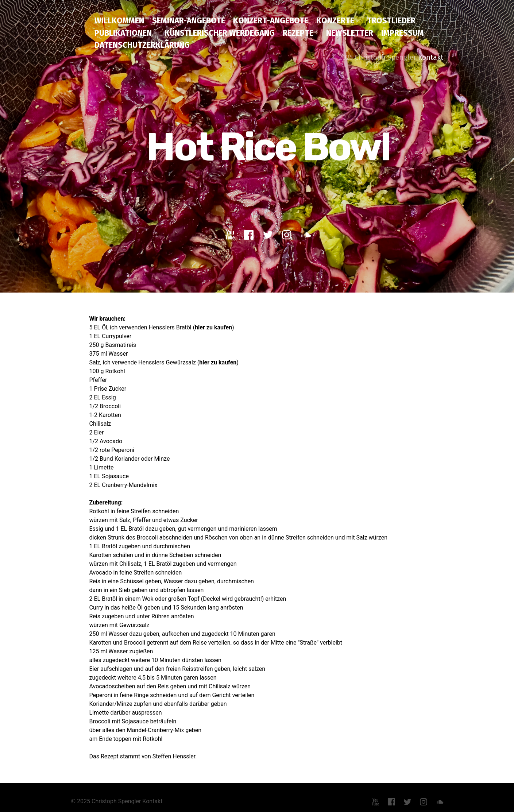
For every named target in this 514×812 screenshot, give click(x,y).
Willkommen (119, 20)
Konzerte (335, 20)
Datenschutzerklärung (142, 45)
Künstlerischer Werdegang (220, 33)
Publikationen (123, 33)
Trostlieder (391, 20)
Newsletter (350, 33)
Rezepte (298, 33)
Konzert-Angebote (271, 20)
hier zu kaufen (213, 326)
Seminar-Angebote (189, 20)
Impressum (403, 33)
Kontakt (431, 57)
